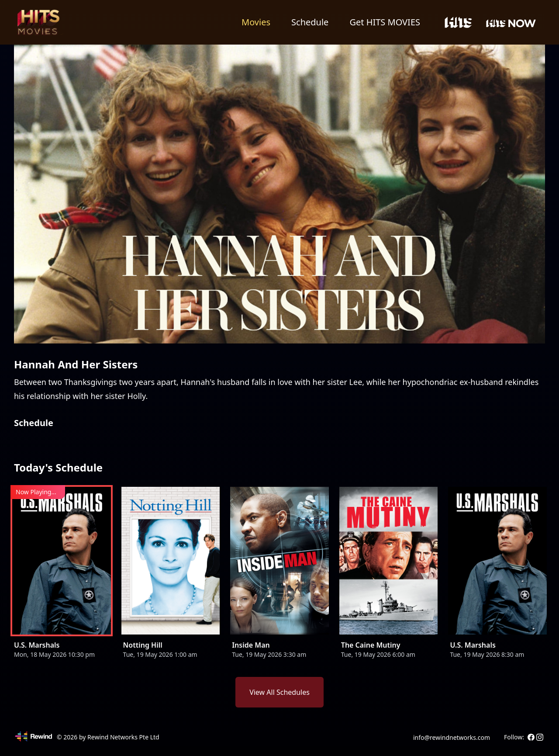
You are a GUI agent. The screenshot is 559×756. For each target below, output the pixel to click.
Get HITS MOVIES (385, 22)
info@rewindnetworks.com (452, 737)
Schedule (310, 22)
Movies (256, 22)
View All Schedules (279, 692)
